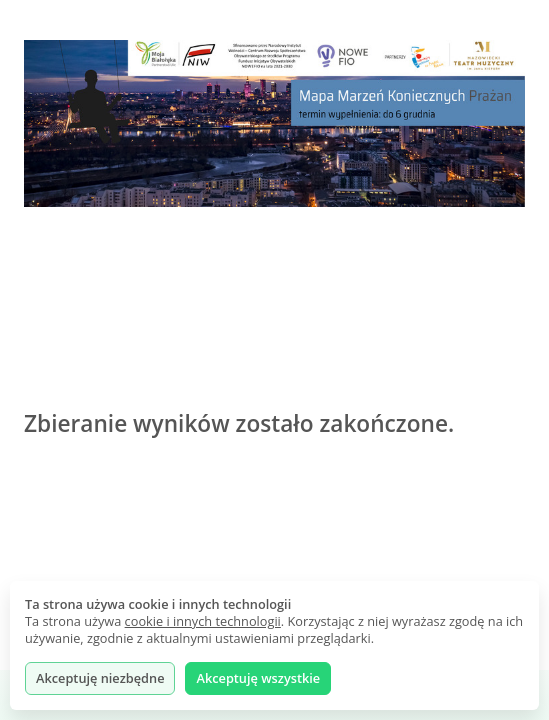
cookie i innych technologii (203, 621)
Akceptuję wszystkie (258, 678)
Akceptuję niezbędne (100, 678)
